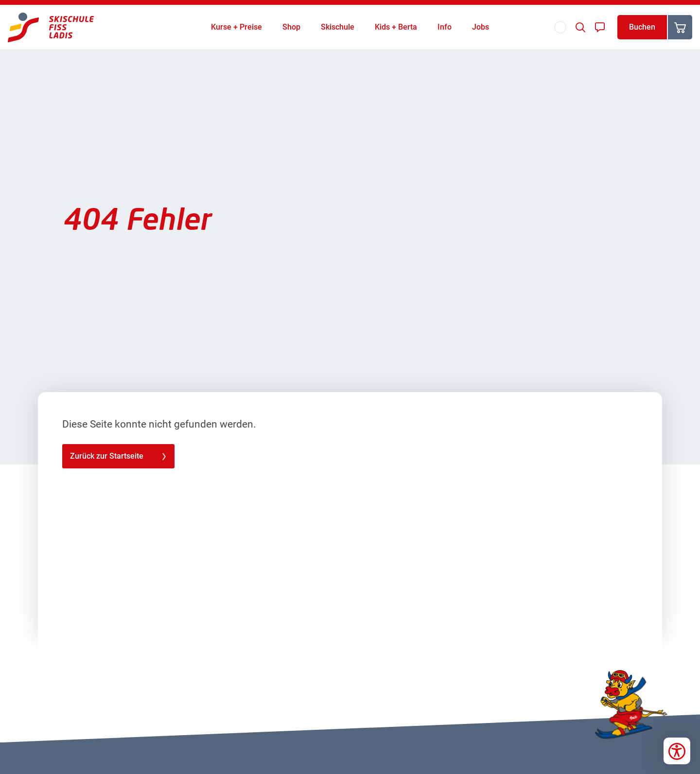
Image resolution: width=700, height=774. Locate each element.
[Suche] (580, 27)
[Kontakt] (600, 27)
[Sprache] (560, 27)
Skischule (338, 27)
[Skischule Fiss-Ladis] (51, 27)
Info (445, 27)
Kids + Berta (396, 27)
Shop (291, 27)
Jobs (481, 27)
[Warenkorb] (680, 27)
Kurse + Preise (236, 27)
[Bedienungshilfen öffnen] (677, 751)
